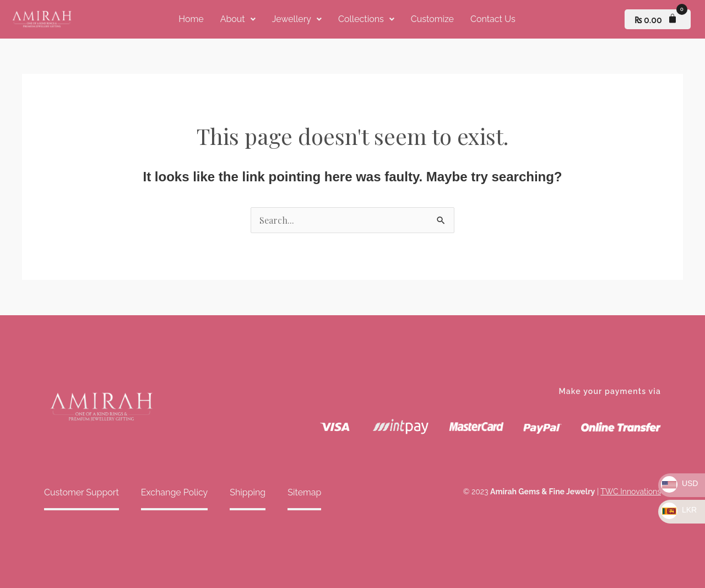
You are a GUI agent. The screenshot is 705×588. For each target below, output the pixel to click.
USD (679, 483)
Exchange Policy (174, 492)
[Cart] (658, 19)
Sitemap (304, 492)
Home (191, 19)
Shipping (248, 492)
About (238, 19)
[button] (238, 19)
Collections (366, 19)
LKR (679, 510)
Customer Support (82, 492)
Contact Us (493, 19)
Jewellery (297, 19)
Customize (432, 19)
